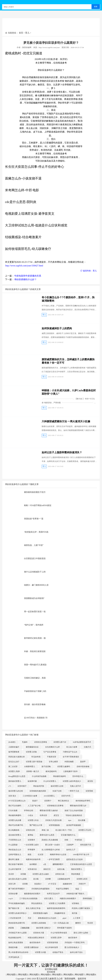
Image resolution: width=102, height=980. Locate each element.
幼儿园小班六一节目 (64, 830)
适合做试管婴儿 (15, 835)
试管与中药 (66, 796)
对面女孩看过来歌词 (36, 938)
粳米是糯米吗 (51, 772)
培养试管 (43, 816)
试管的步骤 (13, 894)
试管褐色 (75, 904)
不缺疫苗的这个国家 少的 (35, 691)
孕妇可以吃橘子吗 (16, 825)
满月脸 (75, 913)
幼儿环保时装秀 (52, 948)
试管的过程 (30, 830)
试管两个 (48, 801)
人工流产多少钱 (34, 806)
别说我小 (38, 884)
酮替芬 (78, 923)
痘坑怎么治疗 (14, 762)
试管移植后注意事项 (55, 806)
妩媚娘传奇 (67, 884)
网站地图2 (23, 975)
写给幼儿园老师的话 (74, 816)
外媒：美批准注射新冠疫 (35, 651)
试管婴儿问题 (40, 952)
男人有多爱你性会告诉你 (18, 952)
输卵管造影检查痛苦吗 (56, 908)
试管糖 (23, 874)
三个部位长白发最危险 (28, 899)
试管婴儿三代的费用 (57, 904)
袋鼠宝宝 (47, 869)
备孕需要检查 (14, 752)
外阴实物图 (69, 762)
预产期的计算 (14, 908)
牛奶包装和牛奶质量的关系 (28, 276)
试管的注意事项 (41, 742)
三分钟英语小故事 (30, 796)
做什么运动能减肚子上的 (35, 572)
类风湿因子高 (86, 845)
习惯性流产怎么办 (70, 752)
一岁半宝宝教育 (53, 860)
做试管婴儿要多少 (43, 928)
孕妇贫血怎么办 (15, 850)
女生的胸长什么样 (52, 747)
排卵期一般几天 (33, 772)
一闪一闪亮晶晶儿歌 (61, 923)
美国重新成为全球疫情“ (34, 598)
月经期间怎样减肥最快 (40, 889)
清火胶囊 (82, 820)
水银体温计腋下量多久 (75, 894)
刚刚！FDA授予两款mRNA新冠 (38, 505)
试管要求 (31, 840)
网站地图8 (91, 975)
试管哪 (48, 879)
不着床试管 (52, 757)
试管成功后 (32, 869)
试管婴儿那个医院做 (34, 762)
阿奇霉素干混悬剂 (65, 928)
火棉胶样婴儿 (30, 767)
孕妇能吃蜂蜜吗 (15, 816)
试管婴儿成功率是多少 (72, 781)
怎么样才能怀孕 (15, 869)
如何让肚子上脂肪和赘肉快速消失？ (62, 452)
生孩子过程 (57, 791)
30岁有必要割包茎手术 (82, 742)
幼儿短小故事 (72, 747)
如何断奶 (33, 864)
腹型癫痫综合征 (32, 747)
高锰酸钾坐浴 (60, 913)
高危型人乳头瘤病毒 (50, 840)
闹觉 (30, 855)
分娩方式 (87, 747)
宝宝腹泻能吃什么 (68, 835)
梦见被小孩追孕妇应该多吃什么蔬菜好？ (51, 43)
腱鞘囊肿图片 (58, 864)
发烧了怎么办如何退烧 (74, 811)
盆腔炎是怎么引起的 (75, 860)
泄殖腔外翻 (13, 948)
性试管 (90, 923)
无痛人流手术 (75, 786)
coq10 (11, 899)
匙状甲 (83, 762)
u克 (45, 864)
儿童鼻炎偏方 (14, 747)
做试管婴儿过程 (57, 786)
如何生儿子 (71, 850)
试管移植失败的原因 (38, 791)
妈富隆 (11, 928)
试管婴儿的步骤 (15, 820)
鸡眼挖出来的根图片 (68, 899)
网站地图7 (79, 975)
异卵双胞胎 (87, 899)
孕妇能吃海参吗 (59, 776)
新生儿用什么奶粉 (81, 933)
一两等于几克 (74, 791)
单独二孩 (45, 830)
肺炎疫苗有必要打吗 (17, 923)
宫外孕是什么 (78, 776)
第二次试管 (13, 767)
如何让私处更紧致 (16, 943)
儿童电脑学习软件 (70, 772)
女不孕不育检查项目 (71, 757)
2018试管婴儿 (49, 796)
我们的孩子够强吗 (16, 864)
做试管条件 (73, 938)
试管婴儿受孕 (56, 938)
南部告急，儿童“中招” (34, 545)
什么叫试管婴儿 (50, 781)
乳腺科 (25, 742)
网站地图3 (34, 975)
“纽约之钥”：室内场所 (34, 625)
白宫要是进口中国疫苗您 (35, 559)
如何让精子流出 (76, 952)
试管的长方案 (39, 933)
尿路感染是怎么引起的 (47, 918)
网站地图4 (45, 975)
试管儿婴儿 (49, 899)
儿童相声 (70, 845)
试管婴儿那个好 (60, 742)
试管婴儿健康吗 (64, 767)
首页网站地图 (51, 969)
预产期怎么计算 (36, 825)
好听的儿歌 (60, 874)
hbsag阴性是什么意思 (17, 776)
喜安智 (90, 781)
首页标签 (51, 972)
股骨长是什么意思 (47, 835)
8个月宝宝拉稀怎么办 (17, 801)
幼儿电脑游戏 (14, 830)
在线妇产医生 (58, 952)
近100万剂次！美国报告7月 (36, 718)
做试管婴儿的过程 (16, 791)
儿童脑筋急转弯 (64, 879)
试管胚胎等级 (52, 943)
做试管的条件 (35, 943)
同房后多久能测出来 (17, 757)
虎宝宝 (56, 816)
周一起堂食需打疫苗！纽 (35, 612)
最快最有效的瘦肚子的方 (35, 492)
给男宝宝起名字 (53, 894)
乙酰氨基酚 (25, 928)
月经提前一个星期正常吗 (75, 943)
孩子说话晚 (46, 767)
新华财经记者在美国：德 (35, 638)
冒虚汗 (35, 801)
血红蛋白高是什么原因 (17, 879)
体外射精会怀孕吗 (83, 801)
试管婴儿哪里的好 (31, 948)
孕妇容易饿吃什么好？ (25, 279)
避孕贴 (30, 835)
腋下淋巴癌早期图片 (17, 889)
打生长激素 (13, 811)
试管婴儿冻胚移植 (39, 923)
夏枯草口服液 (14, 860)
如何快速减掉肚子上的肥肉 (57, 328)
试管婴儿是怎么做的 (41, 874)
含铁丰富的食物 (83, 767)
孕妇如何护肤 (39, 786)
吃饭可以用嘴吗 (62, 889)
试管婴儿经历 (82, 879)
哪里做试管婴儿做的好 (49, 811)
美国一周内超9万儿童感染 (35, 665)
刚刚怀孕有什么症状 (58, 855)
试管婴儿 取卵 (14, 772)
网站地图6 (68, 975)
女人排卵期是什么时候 (51, 850)
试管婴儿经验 (31, 752)
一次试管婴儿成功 (31, 845)
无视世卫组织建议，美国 (35, 678)
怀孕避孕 (31, 850)
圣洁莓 (36, 879)
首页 (21, 33)
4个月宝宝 (52, 884)
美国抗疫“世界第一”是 (34, 519)
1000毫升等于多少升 (81, 855)
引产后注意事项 (50, 752)
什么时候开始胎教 (39, 776)
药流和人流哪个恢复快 (81, 908)
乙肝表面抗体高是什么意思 (81, 864)
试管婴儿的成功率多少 (17, 913)
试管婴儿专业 (33, 820)
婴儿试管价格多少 (72, 948)
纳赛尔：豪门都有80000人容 (36, 585)
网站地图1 (11, 975)
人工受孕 (77, 918)
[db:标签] (12, 742)
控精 (66, 840)
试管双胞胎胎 (54, 825)
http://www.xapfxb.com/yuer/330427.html (24, 266)
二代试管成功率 (15, 918)
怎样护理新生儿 (15, 855)
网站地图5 (57, 975)
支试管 (11, 874)
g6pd (65, 918)
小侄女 (30, 816)
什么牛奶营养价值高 (59, 933)
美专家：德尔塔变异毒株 (35, 704)
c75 (10, 786)
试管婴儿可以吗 (85, 830)
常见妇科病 (36, 757)
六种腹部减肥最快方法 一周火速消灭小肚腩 (66, 421)
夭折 (30, 918)
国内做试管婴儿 (15, 781)
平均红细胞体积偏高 (17, 904)
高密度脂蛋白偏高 (40, 913)
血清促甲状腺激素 (74, 825)
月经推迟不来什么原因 (17, 933)
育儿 (27, 33)
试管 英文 (12, 796)
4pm (70, 820)
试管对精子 (22, 786)
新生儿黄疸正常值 (33, 908)
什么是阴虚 (13, 845)
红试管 (41, 855)
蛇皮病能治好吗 (15, 938)
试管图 (25, 884)
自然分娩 (61, 869)
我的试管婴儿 (77, 869)
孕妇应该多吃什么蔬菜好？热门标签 (22, 735)
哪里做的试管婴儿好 (78, 806)
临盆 (77, 889)
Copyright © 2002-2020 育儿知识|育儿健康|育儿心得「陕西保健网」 (47, 979)
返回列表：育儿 (88, 271)
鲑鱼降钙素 (32, 781)
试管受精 (89, 791)
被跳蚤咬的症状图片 (32, 894)
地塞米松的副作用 (33, 860)
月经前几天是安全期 (53, 820)
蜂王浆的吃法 (64, 801)
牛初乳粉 (78, 840)
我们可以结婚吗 (15, 806)
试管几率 (12, 884)
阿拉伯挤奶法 (37, 904)
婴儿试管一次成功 (52, 845)
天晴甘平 (82, 884)
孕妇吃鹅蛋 (76, 874)
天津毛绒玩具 (14, 957)
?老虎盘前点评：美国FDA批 (36, 532)
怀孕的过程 (29, 811)
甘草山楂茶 (53, 762)
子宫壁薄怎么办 (15, 840)
